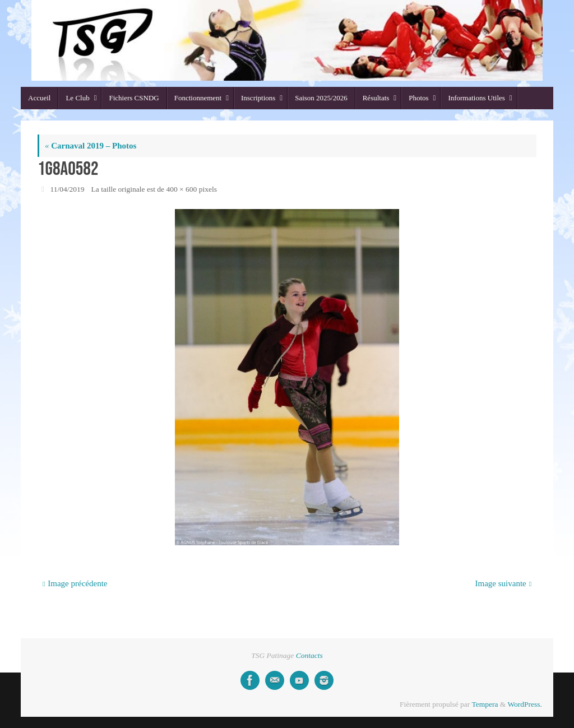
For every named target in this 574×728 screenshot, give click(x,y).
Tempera (485, 704)
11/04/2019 (68, 189)
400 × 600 (181, 189)
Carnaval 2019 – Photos (91, 146)
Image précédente (75, 583)
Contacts (309, 655)
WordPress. (525, 704)
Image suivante (504, 583)
